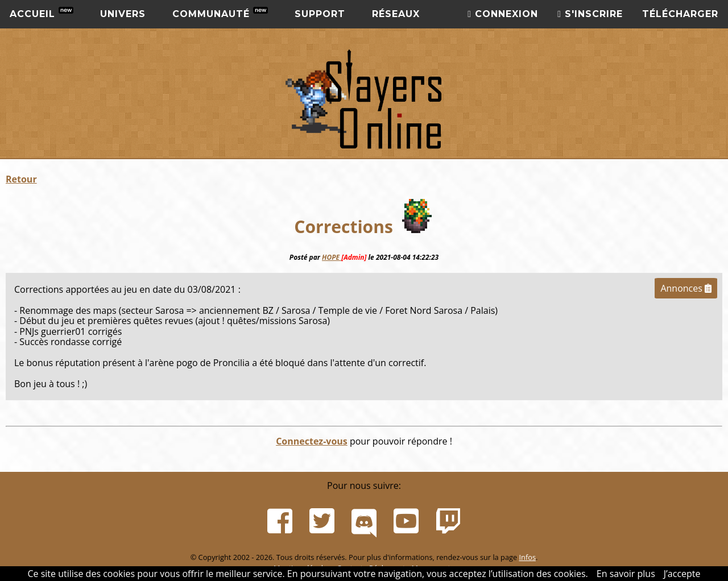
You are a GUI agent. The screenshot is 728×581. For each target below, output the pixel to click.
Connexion (503, 14)
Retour (21, 179)
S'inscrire (590, 14)
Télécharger (680, 14)
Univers (123, 14)
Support (320, 14)
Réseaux (396, 14)
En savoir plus (626, 574)
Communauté (220, 13)
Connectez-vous (312, 441)
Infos (527, 557)
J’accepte (682, 574)
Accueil (42, 13)
